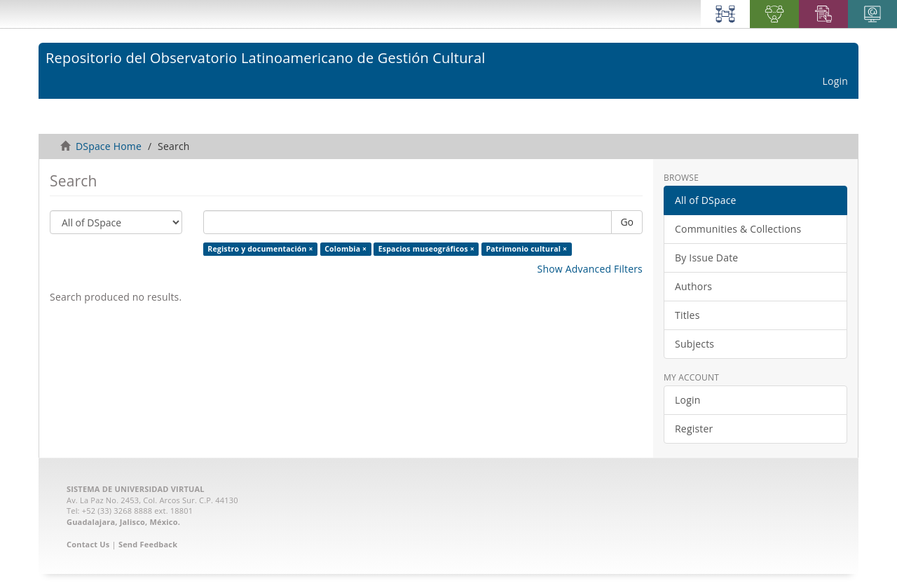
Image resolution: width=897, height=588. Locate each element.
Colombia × (345, 249)
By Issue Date (706, 258)
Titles (687, 315)
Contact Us (88, 544)
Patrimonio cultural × (526, 249)
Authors (693, 286)
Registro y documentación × (260, 249)
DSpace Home (109, 146)
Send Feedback (148, 544)
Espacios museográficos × (426, 249)
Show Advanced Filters (590, 269)
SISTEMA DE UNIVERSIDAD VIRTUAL (136, 489)
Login (687, 400)
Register (694, 429)
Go (627, 222)
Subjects (694, 344)
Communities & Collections (738, 229)
